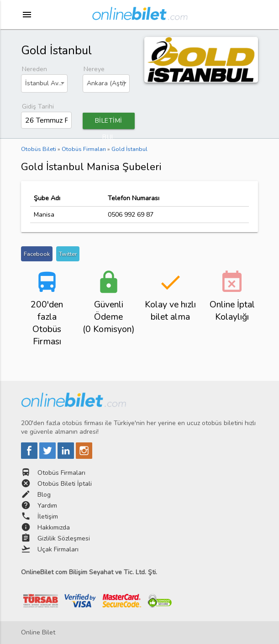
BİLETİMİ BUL (109, 123)
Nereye (94, 69)
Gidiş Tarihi (38, 106)
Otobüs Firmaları (61, 473)
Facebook (37, 254)
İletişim (48, 517)
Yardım (47, 506)
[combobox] (45, 83)
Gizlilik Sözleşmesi (64, 538)
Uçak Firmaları (58, 549)
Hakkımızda (54, 527)
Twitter (68, 254)
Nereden (34, 69)
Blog (44, 495)
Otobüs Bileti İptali (65, 484)
